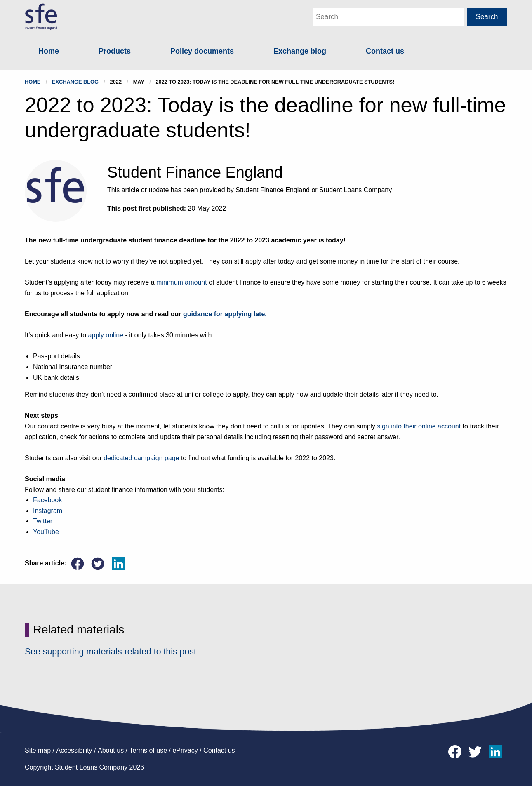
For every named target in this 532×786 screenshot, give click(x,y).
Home (49, 51)
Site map (38, 750)
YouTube (46, 532)
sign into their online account (419, 426)
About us (111, 750)
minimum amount (182, 282)
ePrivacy (185, 750)
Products (115, 51)
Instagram (48, 511)
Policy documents (202, 51)
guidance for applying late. (225, 314)
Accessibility (74, 750)
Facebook (47, 500)
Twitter (43, 521)
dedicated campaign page (141, 458)
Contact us (385, 51)
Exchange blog (300, 51)
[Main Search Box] (388, 17)
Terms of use (148, 750)
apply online (106, 335)
